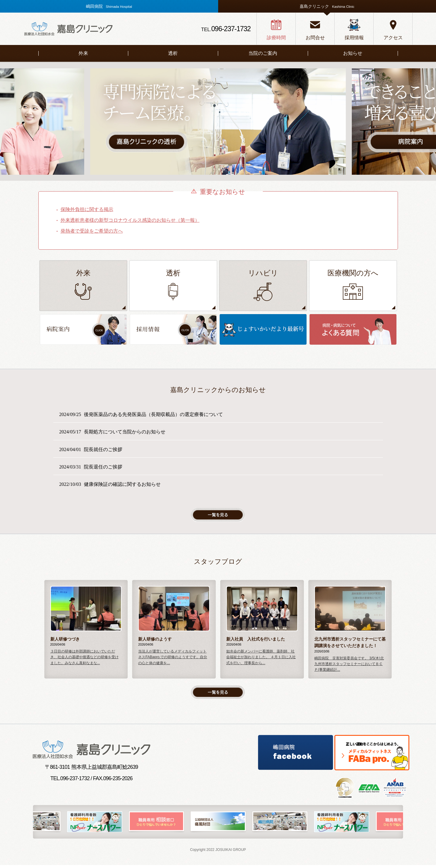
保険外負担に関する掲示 (87, 209)
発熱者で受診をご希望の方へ (92, 231)
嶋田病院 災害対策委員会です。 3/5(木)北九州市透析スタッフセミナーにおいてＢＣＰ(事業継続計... (349, 667)
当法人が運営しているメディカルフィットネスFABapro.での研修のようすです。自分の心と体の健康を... (173, 660)
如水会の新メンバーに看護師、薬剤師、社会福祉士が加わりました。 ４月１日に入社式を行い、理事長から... (261, 660)
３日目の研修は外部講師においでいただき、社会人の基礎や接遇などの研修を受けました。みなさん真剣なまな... (85, 660)
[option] (218, 122)
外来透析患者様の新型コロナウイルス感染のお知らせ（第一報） (130, 220)
